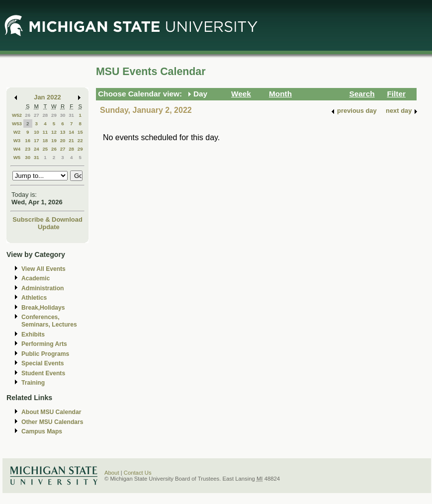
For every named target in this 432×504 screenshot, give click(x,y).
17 (37, 140)
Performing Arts (44, 344)
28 (45, 115)
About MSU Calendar (51, 412)
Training (33, 383)
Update (49, 227)
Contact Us (138, 473)
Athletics (34, 298)
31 (71, 115)
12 (54, 132)
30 (63, 115)
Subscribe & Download (47, 219)
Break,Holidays (43, 308)
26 (28, 115)
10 (37, 132)
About (112, 473)
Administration (43, 288)
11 (45, 132)
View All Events (43, 269)
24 (37, 149)
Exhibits (33, 335)
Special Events (43, 363)
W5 (17, 157)
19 (54, 140)
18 (45, 140)
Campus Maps (42, 431)
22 (80, 140)
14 (71, 132)
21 (71, 140)
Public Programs (45, 354)
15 (80, 132)
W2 (17, 132)
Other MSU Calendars (52, 422)
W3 (17, 140)
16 (28, 140)
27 (37, 115)
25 (45, 149)
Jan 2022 (47, 97)
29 (54, 115)
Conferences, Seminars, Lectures (49, 321)
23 (28, 149)
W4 (17, 149)
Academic (36, 278)
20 (63, 140)
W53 (17, 124)
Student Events (43, 373)
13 (63, 132)
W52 (17, 115)
